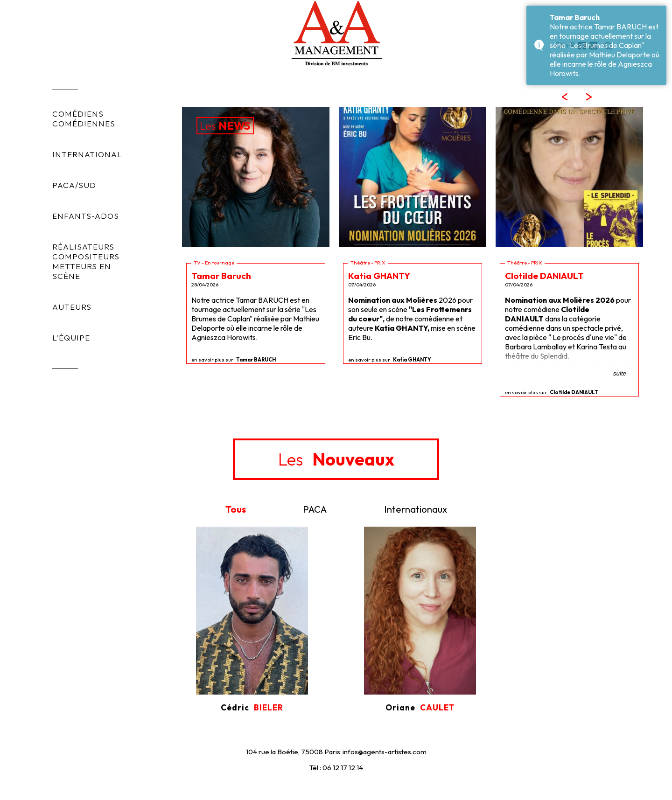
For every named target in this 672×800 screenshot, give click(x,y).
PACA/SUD (74, 185)
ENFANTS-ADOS (86, 216)
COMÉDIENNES (84, 123)
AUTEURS (72, 307)
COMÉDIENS (78, 114)
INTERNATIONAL (87, 154)
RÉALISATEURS (83, 247)
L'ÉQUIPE (71, 337)
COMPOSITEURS (86, 256)
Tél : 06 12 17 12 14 (336, 768)
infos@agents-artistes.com (385, 752)
